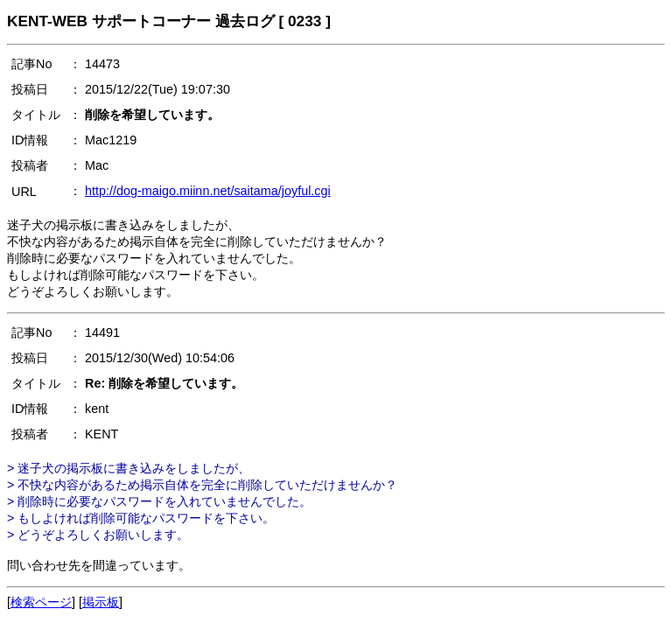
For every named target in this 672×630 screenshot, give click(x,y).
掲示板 (101, 602)
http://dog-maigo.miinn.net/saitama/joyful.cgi (208, 191)
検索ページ (41, 602)
